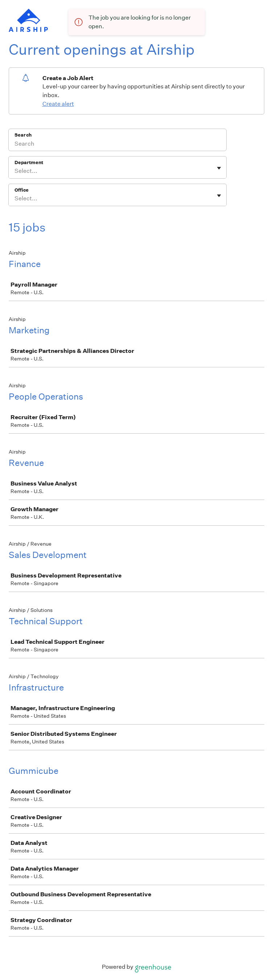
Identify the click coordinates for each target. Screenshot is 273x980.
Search (23, 135)
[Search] (117, 145)
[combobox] (15, 171)
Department (29, 162)
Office (22, 190)
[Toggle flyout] (219, 168)
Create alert (58, 104)
